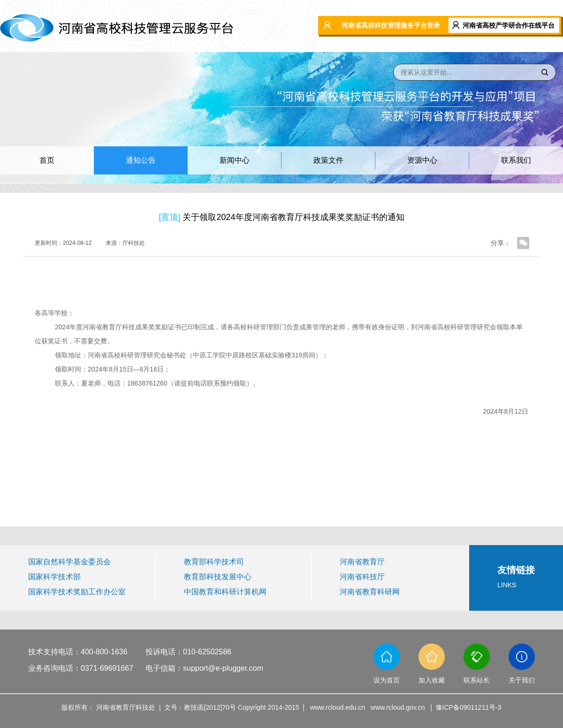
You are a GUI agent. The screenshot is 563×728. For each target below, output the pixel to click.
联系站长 (477, 680)
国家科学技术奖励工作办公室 (77, 592)
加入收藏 (432, 680)
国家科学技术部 (54, 577)
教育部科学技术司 (214, 562)
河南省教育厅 (362, 562)
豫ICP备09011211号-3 (469, 707)
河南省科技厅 (362, 577)
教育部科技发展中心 (218, 577)
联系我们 (516, 160)
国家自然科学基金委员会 (69, 562)
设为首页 (387, 680)
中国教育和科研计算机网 (225, 592)
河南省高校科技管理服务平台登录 (391, 25)
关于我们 (522, 680)
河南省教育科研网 (370, 592)
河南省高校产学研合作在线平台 (509, 25)
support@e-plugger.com (223, 668)
